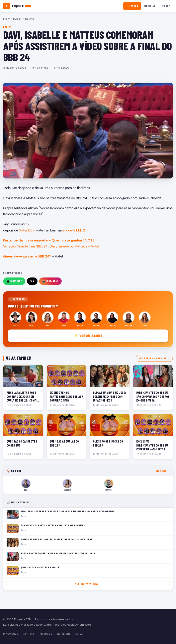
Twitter (79, 634)
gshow (65, 68)
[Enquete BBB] (17, 6)
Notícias (150, 6)
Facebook (45, 634)
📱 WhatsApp (14, 281)
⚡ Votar (132, 6)
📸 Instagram (50, 281)
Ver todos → (163, 471)
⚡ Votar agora (88, 336)
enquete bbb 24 (75, 230)
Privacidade (11, 634)
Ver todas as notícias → (154, 358)
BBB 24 (17, 19)
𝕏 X (32, 281)
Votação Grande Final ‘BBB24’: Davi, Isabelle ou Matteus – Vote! (51, 246)
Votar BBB (27, 230)
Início (6, 19)
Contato (29, 634)
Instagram (63, 634)
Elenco (166, 6)
